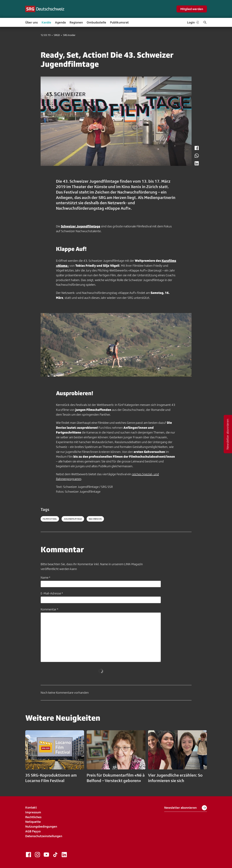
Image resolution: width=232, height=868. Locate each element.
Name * (45, 577)
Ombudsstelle (96, 22)
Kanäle (46, 22)
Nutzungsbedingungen (41, 826)
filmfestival (50, 519)
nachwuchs (95, 519)
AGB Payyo (33, 831)
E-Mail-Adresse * (52, 593)
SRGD (57, 35)
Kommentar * (49, 609)
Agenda (60, 22)
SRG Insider (69, 35)
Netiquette (33, 822)
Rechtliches (33, 817)
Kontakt (31, 807)
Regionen (76, 22)
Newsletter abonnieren (186, 808)
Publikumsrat (119, 22)
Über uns (31, 22)
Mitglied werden (192, 9)
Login (193, 22)
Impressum (33, 812)
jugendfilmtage (73, 519)
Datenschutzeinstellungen (44, 836)
